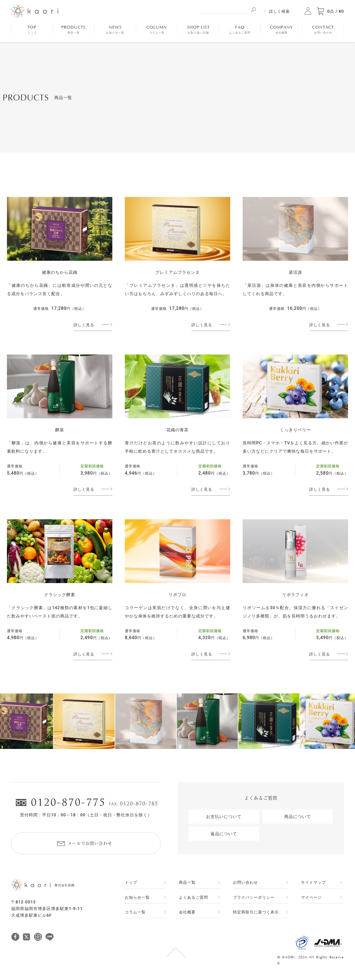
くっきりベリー (295, 430)
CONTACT (323, 30)
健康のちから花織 (60, 272)
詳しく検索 (279, 11)
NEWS (115, 30)
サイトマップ (313, 882)
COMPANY (282, 30)
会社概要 (187, 912)
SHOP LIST (198, 30)
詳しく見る (84, 325)
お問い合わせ (245, 882)
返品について (224, 834)
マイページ (311, 897)
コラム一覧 (135, 912)
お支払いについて (224, 817)
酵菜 (60, 430)
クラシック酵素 (60, 595)
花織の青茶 (177, 430)
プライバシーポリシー (254, 897)
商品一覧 (187, 882)
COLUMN (157, 30)
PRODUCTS (73, 30)
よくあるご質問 (193, 897)
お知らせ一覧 (137, 897)
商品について (298, 817)
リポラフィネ (295, 595)
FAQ (240, 30)
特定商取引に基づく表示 (256, 912)
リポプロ (177, 595)
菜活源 (295, 272)
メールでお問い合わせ (90, 843)
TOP (32, 30)
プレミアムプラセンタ (177, 272)
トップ (131, 882)
